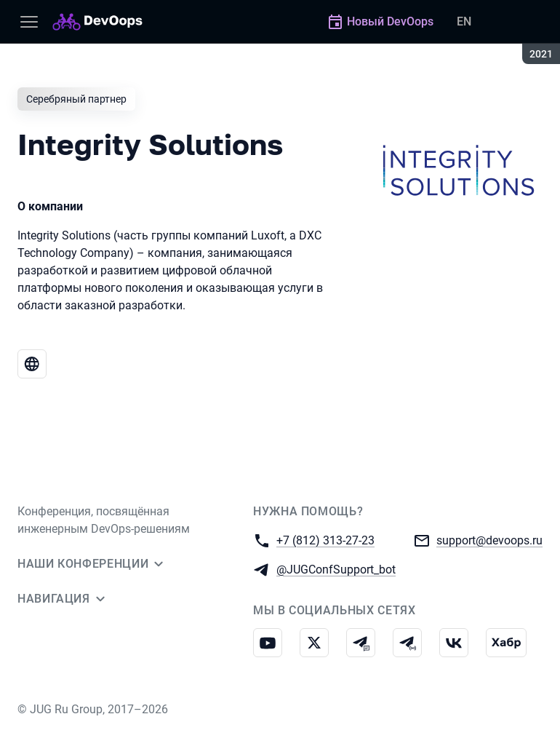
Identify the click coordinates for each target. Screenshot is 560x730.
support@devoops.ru (489, 540)
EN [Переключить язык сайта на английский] (464, 21)
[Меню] (29, 22)
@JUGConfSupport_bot (336, 569)
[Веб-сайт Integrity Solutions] (32, 364)
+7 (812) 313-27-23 (325, 540)
